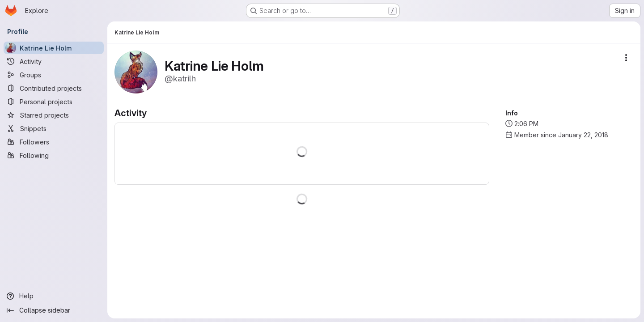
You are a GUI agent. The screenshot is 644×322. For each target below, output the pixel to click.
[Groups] (54, 75)
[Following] (54, 155)
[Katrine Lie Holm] (54, 48)
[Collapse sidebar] (54, 310)
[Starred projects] (54, 115)
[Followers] (54, 142)
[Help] (54, 296)
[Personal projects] (54, 102)
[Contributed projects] (54, 88)
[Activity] (54, 61)
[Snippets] (54, 128)
